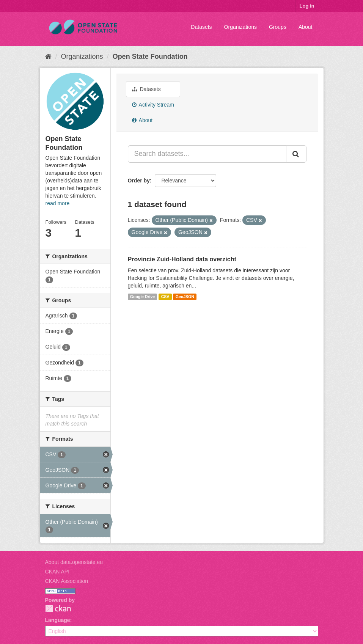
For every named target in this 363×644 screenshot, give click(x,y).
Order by (139, 181)
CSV (165, 297)
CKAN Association (67, 581)
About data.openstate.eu (74, 562)
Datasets (201, 27)
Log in (307, 6)
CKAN (58, 609)
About (306, 27)
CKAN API (57, 572)
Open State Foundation (150, 57)
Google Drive (142, 297)
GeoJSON (185, 297)
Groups (278, 27)
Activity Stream (153, 105)
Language (58, 620)
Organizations (240, 27)
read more (58, 203)
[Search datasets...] (207, 154)
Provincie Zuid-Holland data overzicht (182, 259)
